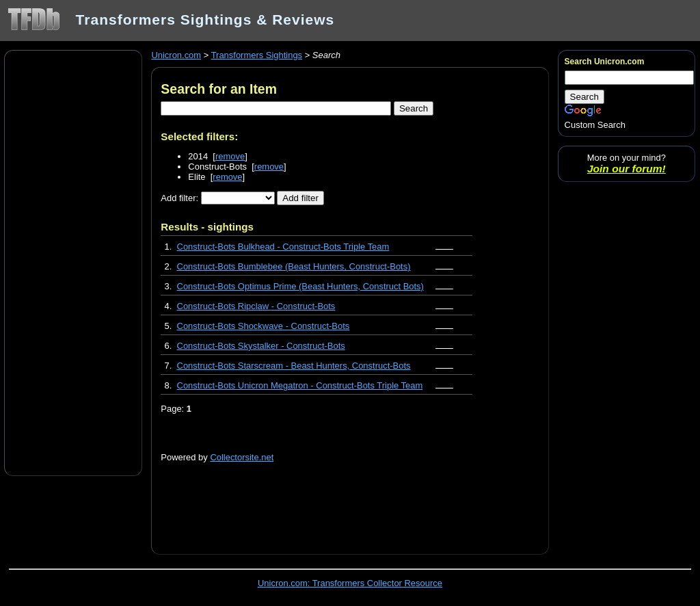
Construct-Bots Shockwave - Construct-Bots (264, 326)
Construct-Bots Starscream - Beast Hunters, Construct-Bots (294, 366)
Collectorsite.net (242, 457)
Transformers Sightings (257, 55)
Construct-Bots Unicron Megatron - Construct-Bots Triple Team (300, 385)
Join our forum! (627, 169)
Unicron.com (176, 55)
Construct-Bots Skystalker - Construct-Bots (261, 346)
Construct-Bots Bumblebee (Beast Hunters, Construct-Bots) (294, 266)
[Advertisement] (73, 262)
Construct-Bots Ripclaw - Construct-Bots (256, 306)
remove (230, 156)
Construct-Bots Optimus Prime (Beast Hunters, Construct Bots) (300, 286)
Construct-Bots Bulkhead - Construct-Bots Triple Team (283, 247)
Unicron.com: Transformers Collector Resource (350, 583)
